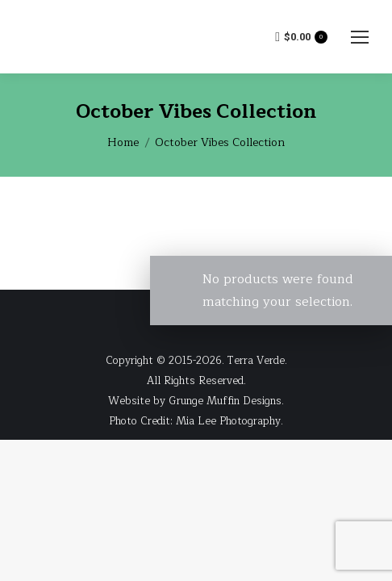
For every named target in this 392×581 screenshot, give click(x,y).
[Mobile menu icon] (360, 37)
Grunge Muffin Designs (225, 401)
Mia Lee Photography (228, 421)
